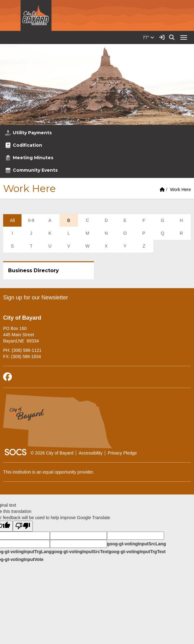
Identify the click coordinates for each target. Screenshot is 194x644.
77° (148, 37)
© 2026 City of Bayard (52, 453)
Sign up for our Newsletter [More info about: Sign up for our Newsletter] (36, 297)
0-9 (31, 220)
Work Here (180, 189)
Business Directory (34, 270)
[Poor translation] (23, 526)
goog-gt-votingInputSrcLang (136, 544)
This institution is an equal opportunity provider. (49, 472)
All (12, 220)
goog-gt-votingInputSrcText (80, 552)
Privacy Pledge (122, 453)
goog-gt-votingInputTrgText (137, 552)
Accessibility (90, 453)
